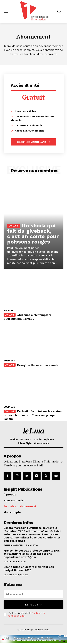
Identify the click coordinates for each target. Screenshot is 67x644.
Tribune (9, 310)
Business (9, 361)
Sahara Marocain (13, 545)
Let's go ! (34, 605)
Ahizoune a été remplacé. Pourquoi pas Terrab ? (28, 317)
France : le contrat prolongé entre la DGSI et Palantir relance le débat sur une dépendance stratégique (32, 554)
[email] (33, 594)
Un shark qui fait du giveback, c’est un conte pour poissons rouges (33, 234)
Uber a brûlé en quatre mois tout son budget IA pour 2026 (29, 569)
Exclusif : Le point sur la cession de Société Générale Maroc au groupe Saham (33, 415)
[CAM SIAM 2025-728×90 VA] (33, 642)
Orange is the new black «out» (38, 365)
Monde (8, 562)
